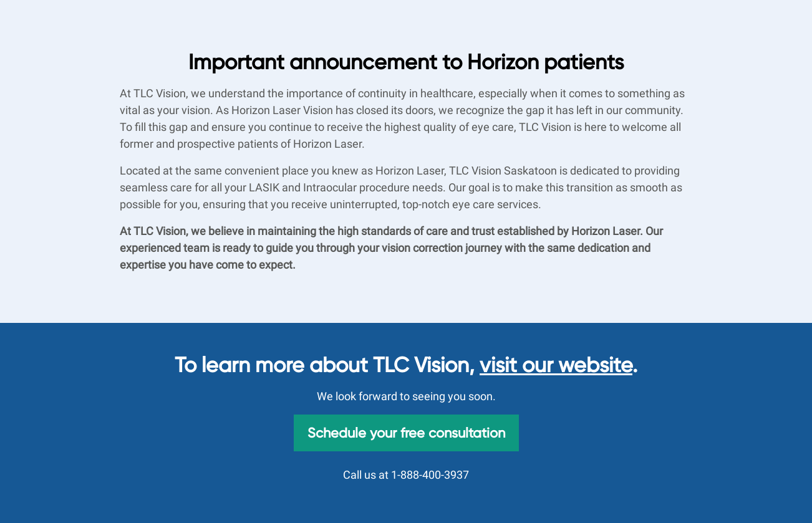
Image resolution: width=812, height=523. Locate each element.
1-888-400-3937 (430, 475)
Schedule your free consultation (406, 433)
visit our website (556, 365)
